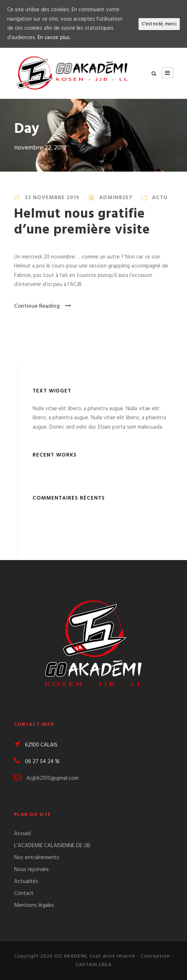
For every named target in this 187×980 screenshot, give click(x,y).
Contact (24, 893)
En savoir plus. (54, 38)
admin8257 (116, 198)
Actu (160, 198)
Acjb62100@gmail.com (52, 778)
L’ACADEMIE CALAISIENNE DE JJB (52, 846)
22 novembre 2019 (52, 198)
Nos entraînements (37, 858)
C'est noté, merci (159, 24)
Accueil (22, 834)
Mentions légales (34, 905)
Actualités (26, 882)
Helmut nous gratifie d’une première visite (82, 222)
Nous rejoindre (31, 870)
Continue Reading (42, 306)
